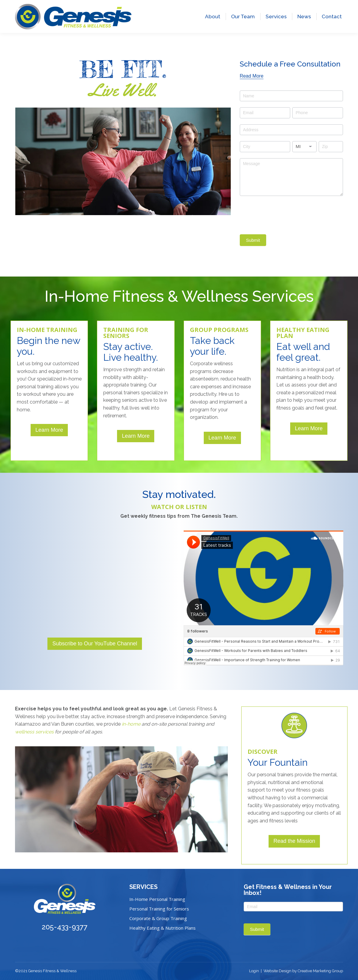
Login (254, 971)
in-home (131, 724)
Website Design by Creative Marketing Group (303, 971)
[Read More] (252, 76)
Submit (253, 240)
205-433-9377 (32, 8)
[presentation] (285, 214)
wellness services (34, 732)
